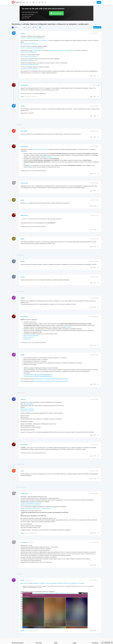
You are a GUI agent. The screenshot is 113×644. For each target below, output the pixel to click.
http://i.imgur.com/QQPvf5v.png (29, 56)
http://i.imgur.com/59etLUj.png (29, 52)
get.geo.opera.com (29, 337)
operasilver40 (24, 85)
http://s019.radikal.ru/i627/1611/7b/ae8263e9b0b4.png (38, 376)
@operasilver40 (29, 580)
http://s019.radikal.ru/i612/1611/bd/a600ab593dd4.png (38, 375)
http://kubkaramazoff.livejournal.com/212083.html (62, 50)
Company (95, 643)
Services (39, 643)
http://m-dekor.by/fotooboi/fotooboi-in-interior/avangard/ (36, 508)
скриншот (49, 157)
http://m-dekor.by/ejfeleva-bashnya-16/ (31, 503)
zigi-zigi (23, 33)
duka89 (22, 298)
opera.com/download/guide (31, 335)
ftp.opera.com (27, 339)
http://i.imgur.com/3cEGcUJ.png (29, 69)
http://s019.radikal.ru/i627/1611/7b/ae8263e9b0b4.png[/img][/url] (51, 381)
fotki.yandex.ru (37, 50)
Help (56, 643)
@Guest (31, 542)
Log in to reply (97, 27)
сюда (31, 165)
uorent (22, 471)
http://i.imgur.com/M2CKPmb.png (29, 64)
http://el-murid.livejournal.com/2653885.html (32, 38)
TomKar (22, 580)
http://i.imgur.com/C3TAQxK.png (29, 44)
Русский (16, 27)
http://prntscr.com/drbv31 (27, 411)
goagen (22, 200)
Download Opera (57, 13)
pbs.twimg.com (44, 40)
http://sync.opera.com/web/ (40, 149)
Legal (75, 643)
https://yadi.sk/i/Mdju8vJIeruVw (29, 60)
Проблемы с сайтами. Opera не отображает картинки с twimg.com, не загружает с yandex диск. (59, 583)
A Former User (24, 183)
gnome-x (23, 261)
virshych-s (23, 399)
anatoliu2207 (24, 131)
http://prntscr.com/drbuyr (27, 409)
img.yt (27, 203)
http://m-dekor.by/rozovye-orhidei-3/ (30, 505)
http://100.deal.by (28, 404)
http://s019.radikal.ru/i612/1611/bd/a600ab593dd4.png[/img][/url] (51, 379)
